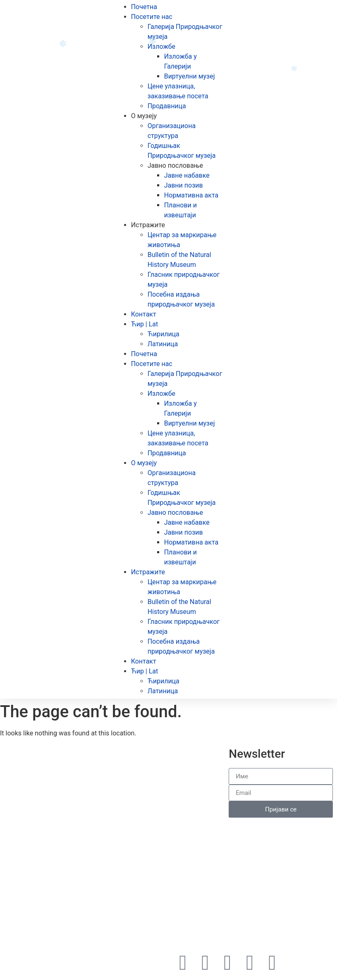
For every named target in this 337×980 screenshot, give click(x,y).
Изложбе (161, 46)
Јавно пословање (175, 165)
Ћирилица (164, 334)
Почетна (144, 7)
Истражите (148, 225)
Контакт (144, 314)
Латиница (163, 344)
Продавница (167, 106)
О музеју (144, 116)
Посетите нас (152, 17)
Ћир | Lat (145, 324)
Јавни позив (184, 185)
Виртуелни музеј (190, 76)
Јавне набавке (187, 175)
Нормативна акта (191, 195)
